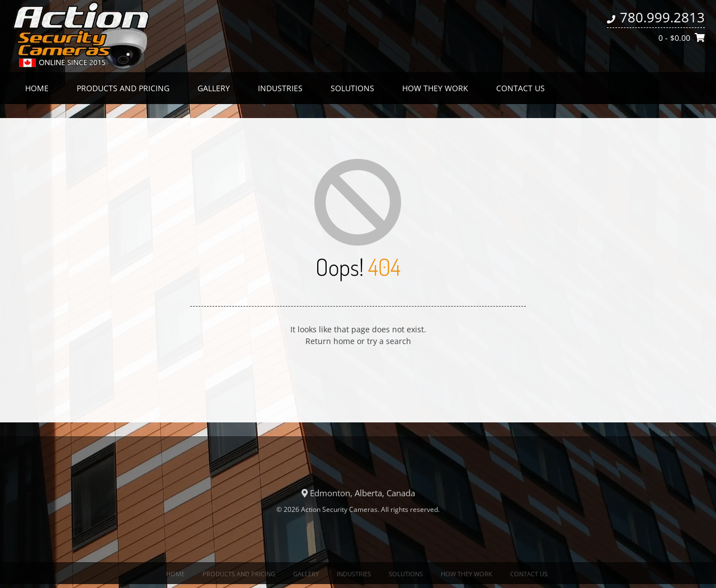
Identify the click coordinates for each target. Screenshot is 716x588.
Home (37, 88)
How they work (435, 88)
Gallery (214, 88)
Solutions (352, 88)
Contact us (520, 88)
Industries (280, 88)
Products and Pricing (123, 88)
